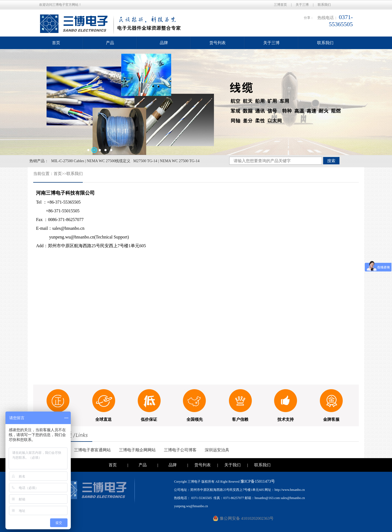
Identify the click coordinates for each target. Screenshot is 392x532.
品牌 (164, 43)
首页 (56, 43)
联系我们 (324, 5)
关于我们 (232, 465)
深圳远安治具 (217, 450)
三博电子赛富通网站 (92, 450)
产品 (110, 43)
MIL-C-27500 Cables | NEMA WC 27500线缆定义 (91, 161)
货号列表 (218, 43)
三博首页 (280, 5)
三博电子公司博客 (180, 450)
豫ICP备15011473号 (258, 481)
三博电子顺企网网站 (137, 450)
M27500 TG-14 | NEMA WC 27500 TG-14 (166, 161)
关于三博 (302, 5)
